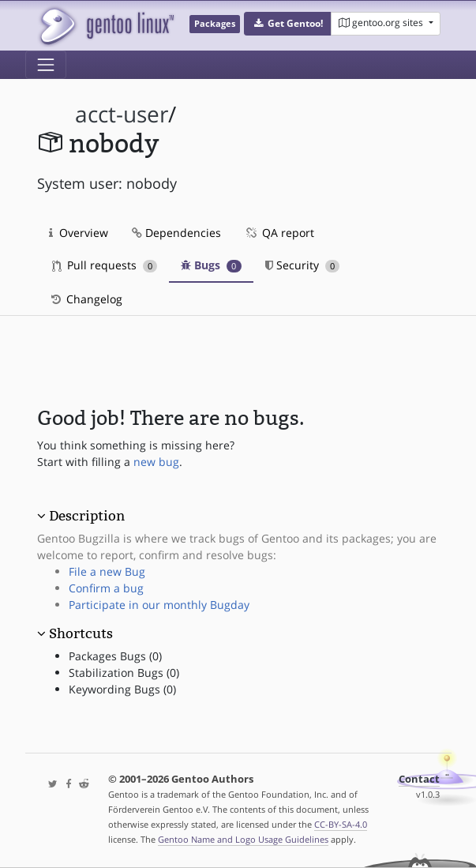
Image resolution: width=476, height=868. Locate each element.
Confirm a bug (106, 588)
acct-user (122, 114)
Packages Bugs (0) (115, 656)
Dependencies (176, 233)
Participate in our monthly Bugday (159, 605)
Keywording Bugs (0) (122, 689)
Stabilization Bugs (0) (124, 673)
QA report (279, 233)
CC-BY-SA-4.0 (341, 824)
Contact (419, 779)
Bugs (211, 265)
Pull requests (105, 265)
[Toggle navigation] (46, 65)
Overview (79, 233)
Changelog (86, 299)
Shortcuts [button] (81, 633)
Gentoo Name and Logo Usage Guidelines (243, 839)
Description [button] (87, 516)
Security (303, 265)
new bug (156, 462)
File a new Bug (107, 571)
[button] (288, 24)
